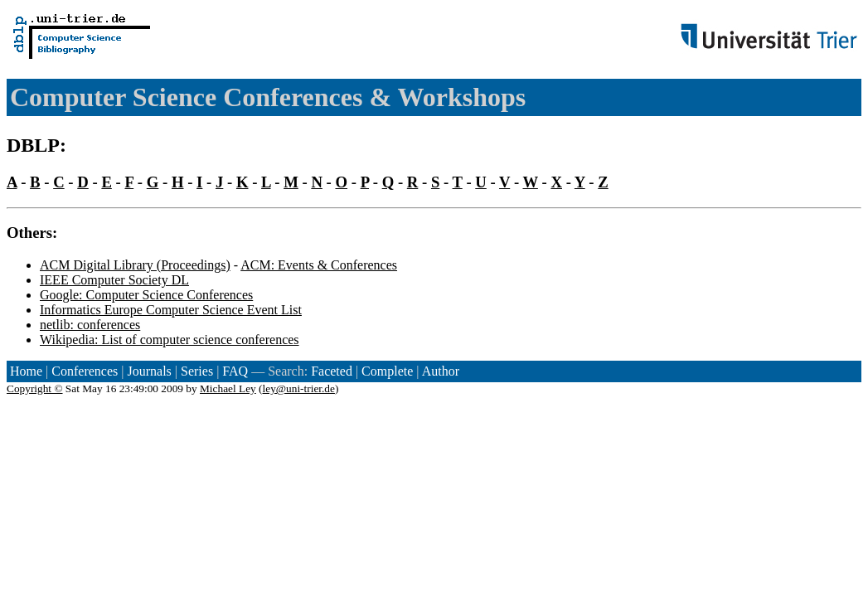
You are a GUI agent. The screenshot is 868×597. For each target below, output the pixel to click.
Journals (149, 371)
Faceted (332, 371)
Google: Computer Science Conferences (146, 295)
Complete (387, 371)
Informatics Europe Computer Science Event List (171, 310)
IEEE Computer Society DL (114, 280)
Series (197, 371)
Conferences (85, 371)
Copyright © (35, 388)
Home (26, 371)
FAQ (235, 371)
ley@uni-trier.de (299, 388)
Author (441, 371)
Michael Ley (228, 388)
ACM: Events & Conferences (319, 265)
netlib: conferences (90, 325)
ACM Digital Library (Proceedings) (135, 265)
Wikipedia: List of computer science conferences (170, 340)
